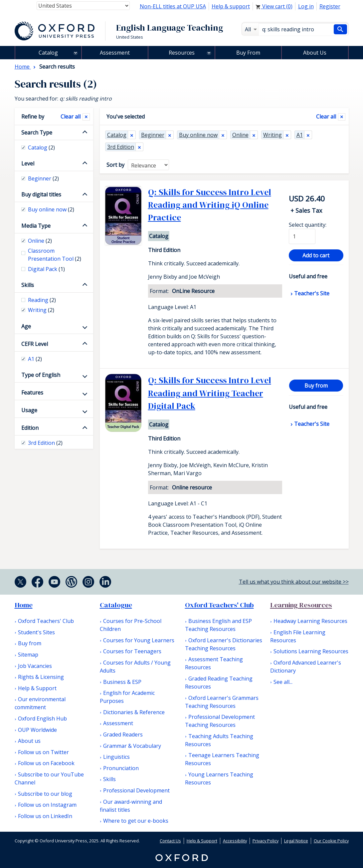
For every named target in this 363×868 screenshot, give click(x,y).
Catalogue (116, 605)
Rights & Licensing (41, 677)
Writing (272, 135)
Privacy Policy (266, 841)
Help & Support (37, 688)
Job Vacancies (35, 666)
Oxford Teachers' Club (46, 621)
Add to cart (316, 255)
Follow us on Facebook (46, 763)
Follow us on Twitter (43, 752)
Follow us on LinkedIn (45, 816)
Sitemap (28, 655)
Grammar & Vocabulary (132, 746)
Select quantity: (308, 225)
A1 (300, 135)
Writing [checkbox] (41, 310)
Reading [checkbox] (42, 300)
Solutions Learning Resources (311, 651)
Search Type (37, 133)
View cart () (274, 6)
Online (240, 135)
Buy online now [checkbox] (51, 209)
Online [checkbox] (40, 241)
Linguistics (116, 757)
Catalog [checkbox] (41, 147)
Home (24, 605)
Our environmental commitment (40, 703)
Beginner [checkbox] (43, 178)
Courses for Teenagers (132, 651)
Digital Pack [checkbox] (46, 269)
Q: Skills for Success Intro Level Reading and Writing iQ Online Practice (210, 205)
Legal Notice (296, 841)
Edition (30, 428)
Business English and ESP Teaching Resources (218, 625)
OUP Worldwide (37, 730)
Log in (306, 6)
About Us (315, 53)
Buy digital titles (41, 194)
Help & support (231, 6)
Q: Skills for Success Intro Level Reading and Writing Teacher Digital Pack (210, 393)
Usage (29, 410)
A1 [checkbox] (35, 359)
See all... (283, 682)
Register (330, 6)
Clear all (326, 117)
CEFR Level (35, 344)
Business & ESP (122, 682)
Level (28, 163)
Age (26, 326)
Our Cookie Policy (331, 841)
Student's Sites (36, 632)
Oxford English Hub (42, 719)
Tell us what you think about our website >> (294, 582)
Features (32, 393)
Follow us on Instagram (47, 805)
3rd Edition (121, 147)
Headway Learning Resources (310, 621)
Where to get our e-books (136, 821)
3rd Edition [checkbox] (45, 443)
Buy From (248, 53)
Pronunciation (121, 768)
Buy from (316, 386)
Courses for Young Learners (139, 640)
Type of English (41, 375)
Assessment (115, 53)
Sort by (115, 165)
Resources (182, 53)
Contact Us (170, 841)
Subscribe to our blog (45, 794)
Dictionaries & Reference (134, 712)
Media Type (36, 226)
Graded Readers (123, 734)
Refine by (33, 117)
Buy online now (198, 135)
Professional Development (136, 790)
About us (29, 741)
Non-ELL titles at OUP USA (173, 6)
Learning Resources (301, 605)
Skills (28, 285)
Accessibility (235, 841)
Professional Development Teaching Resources (220, 721)
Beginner (153, 135)
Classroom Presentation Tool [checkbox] (55, 255)
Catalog (48, 53)
